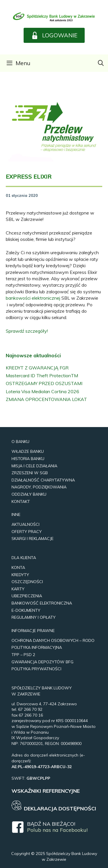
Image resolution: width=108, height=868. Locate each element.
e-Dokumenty (26, 610)
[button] (54, 35)
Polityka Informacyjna (37, 647)
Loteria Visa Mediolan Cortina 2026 (42, 391)
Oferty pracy (27, 532)
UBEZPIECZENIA (27, 596)
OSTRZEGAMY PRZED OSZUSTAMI (44, 383)
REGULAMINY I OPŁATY (34, 617)
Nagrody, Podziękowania (39, 487)
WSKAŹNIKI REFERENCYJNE (46, 791)
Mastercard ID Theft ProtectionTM (42, 376)
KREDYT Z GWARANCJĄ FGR (37, 368)
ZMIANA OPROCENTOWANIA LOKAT (46, 399)
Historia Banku (28, 459)
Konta (18, 567)
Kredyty (20, 575)
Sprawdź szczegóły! (27, 331)
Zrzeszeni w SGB (30, 473)
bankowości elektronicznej (33, 298)
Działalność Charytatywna (43, 480)
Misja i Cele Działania (34, 466)
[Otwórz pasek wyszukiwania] (101, 63)
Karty (18, 589)
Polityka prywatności (36, 669)
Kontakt (21, 501)
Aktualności (25, 524)
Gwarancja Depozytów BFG (42, 662)
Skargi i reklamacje (33, 539)
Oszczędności (27, 582)
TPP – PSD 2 (23, 655)
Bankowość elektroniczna (42, 603)
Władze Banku (28, 451)
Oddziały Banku (29, 494)
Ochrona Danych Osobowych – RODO (53, 640)
